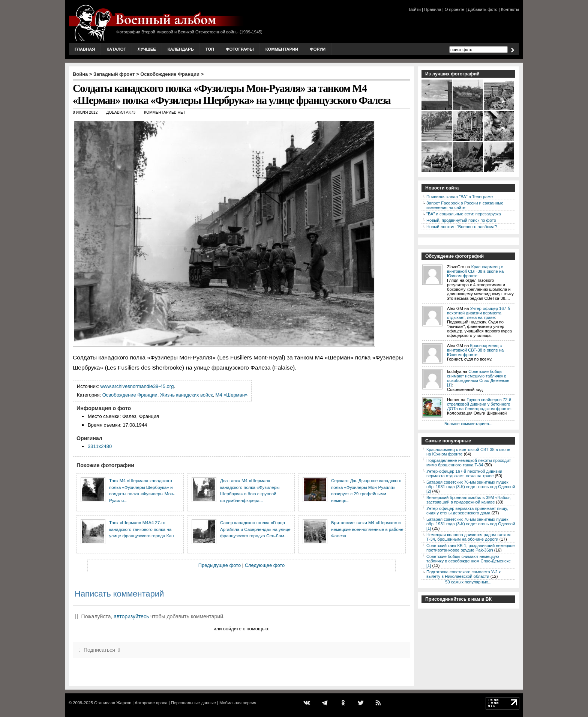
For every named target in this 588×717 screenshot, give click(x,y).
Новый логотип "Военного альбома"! (462, 227)
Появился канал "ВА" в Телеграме (460, 197)
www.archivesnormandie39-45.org (137, 386)
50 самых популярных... (468, 582)
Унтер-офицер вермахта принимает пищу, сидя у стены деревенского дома (467, 511)
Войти (415, 9)
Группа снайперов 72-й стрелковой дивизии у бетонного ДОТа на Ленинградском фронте (479, 404)
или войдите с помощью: (241, 629)
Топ (210, 49)
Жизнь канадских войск (186, 395)
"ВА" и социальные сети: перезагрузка (464, 214)
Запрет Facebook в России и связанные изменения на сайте (465, 205)
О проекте (455, 9)
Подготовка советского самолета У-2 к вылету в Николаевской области (463, 574)
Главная (85, 49)
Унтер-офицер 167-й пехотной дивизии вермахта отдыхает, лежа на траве (478, 313)
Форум (318, 49)
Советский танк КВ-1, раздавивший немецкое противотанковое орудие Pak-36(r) (470, 548)
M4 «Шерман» (232, 395)
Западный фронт (114, 74)
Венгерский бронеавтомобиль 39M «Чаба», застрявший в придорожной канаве (469, 500)
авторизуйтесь (131, 616)
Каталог (116, 49)
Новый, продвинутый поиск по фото (461, 220)
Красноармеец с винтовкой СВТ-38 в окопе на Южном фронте (475, 271)
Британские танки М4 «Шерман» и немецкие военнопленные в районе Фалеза (367, 529)
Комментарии (282, 49)
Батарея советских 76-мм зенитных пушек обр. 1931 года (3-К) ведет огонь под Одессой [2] (471, 487)
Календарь (181, 49)
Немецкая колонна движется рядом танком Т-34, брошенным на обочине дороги (469, 537)
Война (80, 74)
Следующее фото (265, 565)
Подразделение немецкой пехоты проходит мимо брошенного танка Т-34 (469, 463)
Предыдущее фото (220, 565)
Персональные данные (193, 703)
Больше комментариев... (468, 424)
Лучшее (147, 49)
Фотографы (240, 49)
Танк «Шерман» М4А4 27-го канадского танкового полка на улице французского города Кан (142, 529)
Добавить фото (483, 9)
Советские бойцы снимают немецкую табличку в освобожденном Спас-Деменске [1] (478, 378)
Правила (433, 9)
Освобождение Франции (170, 74)
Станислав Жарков (113, 703)
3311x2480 (100, 446)
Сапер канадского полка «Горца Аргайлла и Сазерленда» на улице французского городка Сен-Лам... (255, 529)
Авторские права (151, 703)
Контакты (510, 9)
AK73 (131, 112)
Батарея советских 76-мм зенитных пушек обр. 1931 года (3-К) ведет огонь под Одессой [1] (471, 524)
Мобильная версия (238, 703)
